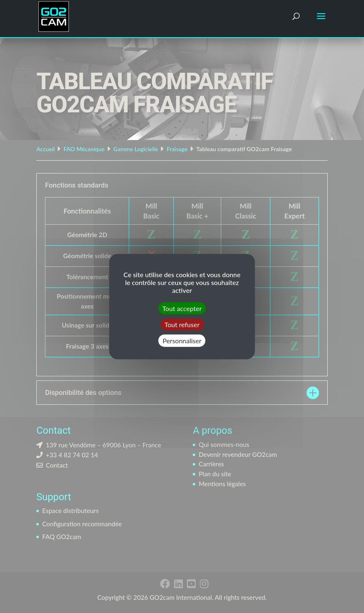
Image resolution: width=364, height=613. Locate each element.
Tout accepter (182, 308)
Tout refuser (182, 324)
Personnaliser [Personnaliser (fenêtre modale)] (182, 341)
